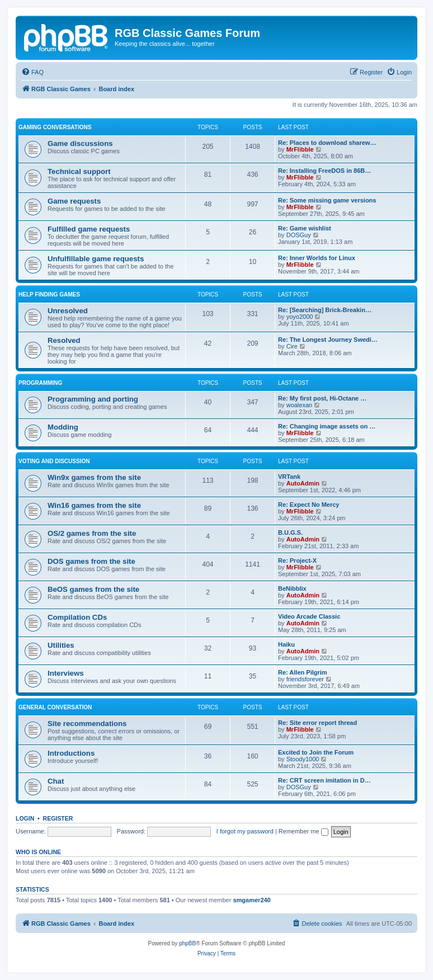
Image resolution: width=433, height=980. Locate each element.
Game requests (74, 201)
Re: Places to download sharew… (327, 143)
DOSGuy (299, 235)
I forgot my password (245, 831)
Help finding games (49, 295)
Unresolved (68, 311)
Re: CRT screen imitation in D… (324, 780)
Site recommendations (87, 724)
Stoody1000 (303, 759)
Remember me (303, 831)
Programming (40, 383)
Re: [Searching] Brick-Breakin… (325, 310)
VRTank (289, 477)
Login (25, 818)
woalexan (299, 405)
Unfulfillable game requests (96, 259)
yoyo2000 (300, 317)
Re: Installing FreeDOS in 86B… (324, 171)
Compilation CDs (77, 617)
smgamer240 (251, 900)
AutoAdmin (303, 483)
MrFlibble (300, 149)
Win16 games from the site (94, 505)
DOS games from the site (91, 561)
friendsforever (305, 679)
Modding (63, 427)
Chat (56, 781)
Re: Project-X (297, 560)
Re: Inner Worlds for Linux (317, 258)
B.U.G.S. (290, 533)
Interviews (66, 673)
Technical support (79, 171)
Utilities (61, 645)
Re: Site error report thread (317, 723)
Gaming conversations (55, 127)
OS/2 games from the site (92, 533)
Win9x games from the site (94, 477)
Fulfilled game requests (89, 229)
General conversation (55, 707)
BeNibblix (292, 588)
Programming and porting (93, 399)
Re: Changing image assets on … (327, 426)
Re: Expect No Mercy (309, 505)
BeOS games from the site (93, 589)
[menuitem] (32, 72)
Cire (292, 346)
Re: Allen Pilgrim (303, 672)
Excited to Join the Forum (316, 752)
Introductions (71, 753)
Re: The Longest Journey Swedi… (328, 340)
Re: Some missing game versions (327, 200)
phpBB (187, 943)
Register (58, 818)
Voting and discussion (54, 461)
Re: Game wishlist (305, 228)
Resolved (64, 340)
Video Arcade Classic (309, 616)
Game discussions (80, 143)
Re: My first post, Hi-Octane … (322, 398)
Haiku (286, 644)
